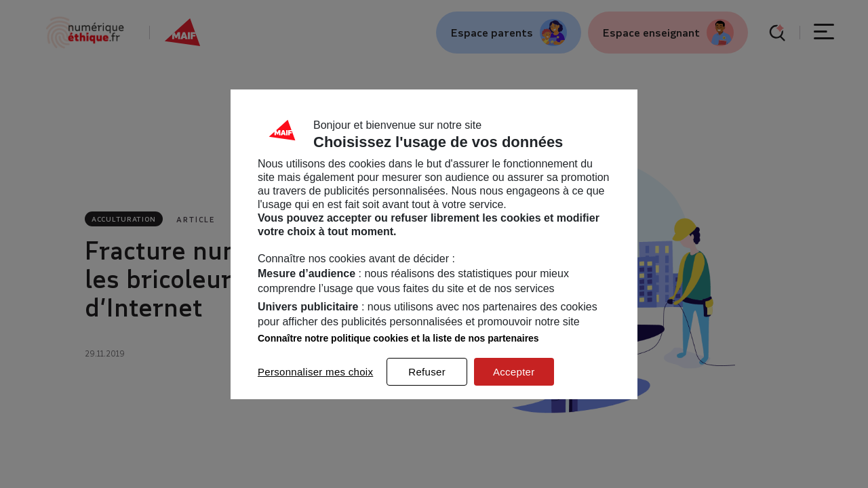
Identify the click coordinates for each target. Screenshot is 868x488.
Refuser (427, 372)
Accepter (514, 372)
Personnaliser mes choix (315, 372)
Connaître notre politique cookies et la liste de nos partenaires (398, 338)
